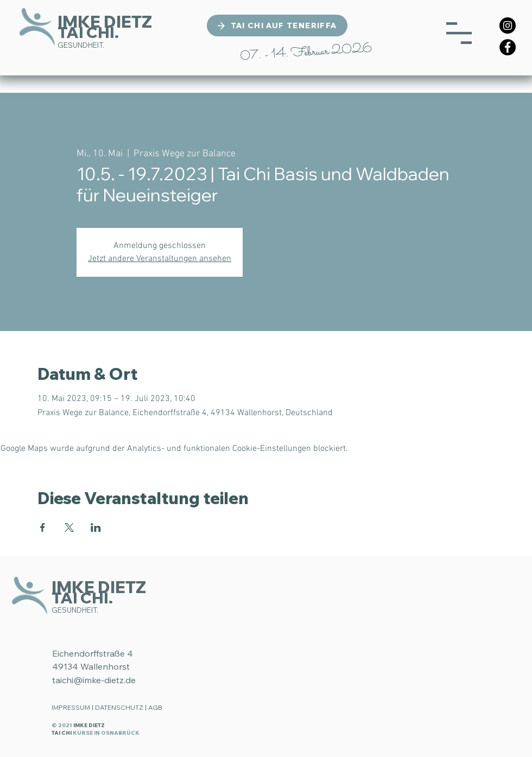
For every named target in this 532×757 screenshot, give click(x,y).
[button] (459, 33)
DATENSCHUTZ (119, 707)
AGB (155, 707)
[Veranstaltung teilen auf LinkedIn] (96, 527)
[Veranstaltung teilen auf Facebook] (43, 527)
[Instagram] (508, 26)
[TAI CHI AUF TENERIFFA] (277, 26)
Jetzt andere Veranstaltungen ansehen (160, 259)
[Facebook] (508, 47)
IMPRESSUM (71, 707)
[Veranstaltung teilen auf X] (69, 527)
